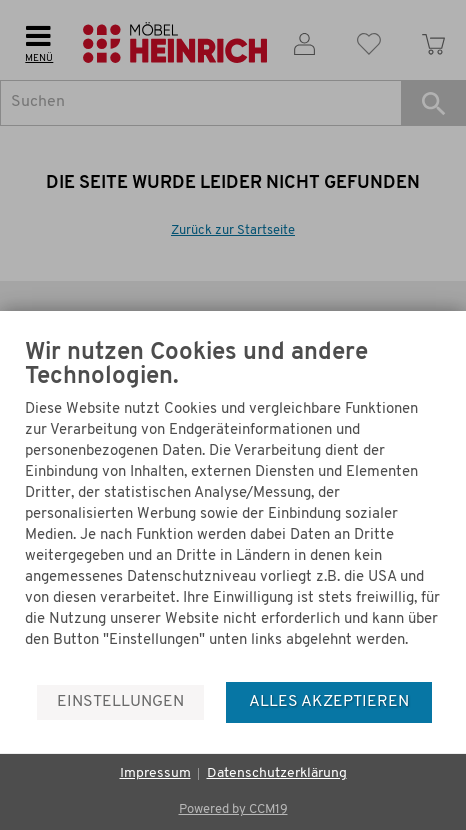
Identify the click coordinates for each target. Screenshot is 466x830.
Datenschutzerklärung (277, 773)
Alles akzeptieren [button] (329, 702)
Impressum (155, 773)
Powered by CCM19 (233, 809)
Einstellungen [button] (120, 702)
